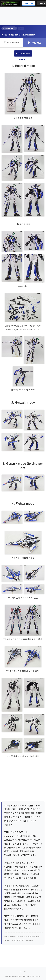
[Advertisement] (11, 16)
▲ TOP (23, 972)
